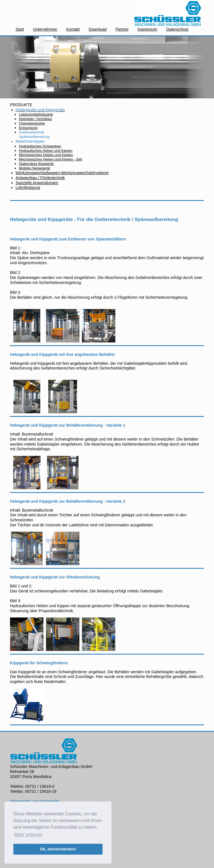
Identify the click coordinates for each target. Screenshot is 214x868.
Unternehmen (45, 29)
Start (20, 29)
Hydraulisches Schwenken (40, 146)
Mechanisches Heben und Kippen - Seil (51, 159)
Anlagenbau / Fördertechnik (40, 178)
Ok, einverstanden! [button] (58, 849)
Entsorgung (28, 128)
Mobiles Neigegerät (35, 168)
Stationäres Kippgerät (36, 164)
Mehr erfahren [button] (28, 835)
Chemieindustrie (32, 123)
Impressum (147, 29)
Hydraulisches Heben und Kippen (46, 151)
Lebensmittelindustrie (36, 114)
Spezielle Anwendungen (37, 183)
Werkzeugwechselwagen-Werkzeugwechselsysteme (62, 173)
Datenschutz (177, 29)
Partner (122, 29)
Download (98, 29)
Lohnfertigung (28, 188)
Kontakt (73, 29)
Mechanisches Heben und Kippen (46, 155)
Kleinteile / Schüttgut (35, 119)
